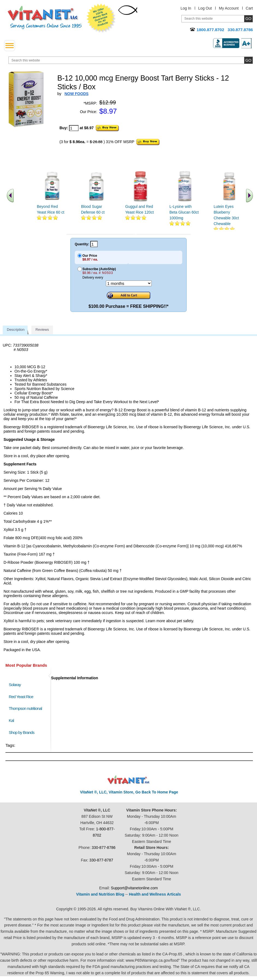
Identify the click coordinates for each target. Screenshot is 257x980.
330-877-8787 (101, 860)
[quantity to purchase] (74, 128)
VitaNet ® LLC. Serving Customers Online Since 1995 (45, 18)
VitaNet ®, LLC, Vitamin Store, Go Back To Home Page (129, 792)
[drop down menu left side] (10, 46)
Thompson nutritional (25, 708)
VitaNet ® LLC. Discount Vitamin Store (129, 780)
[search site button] (248, 60)
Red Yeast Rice (21, 697)
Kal (11, 720)
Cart (249, 8)
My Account (229, 8)
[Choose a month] (129, 283)
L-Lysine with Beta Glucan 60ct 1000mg (184, 212)
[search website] (131, 60)
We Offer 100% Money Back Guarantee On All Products (101, 18)
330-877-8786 (104, 848)
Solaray (15, 685)
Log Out (205, 8)
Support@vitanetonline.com (134, 888)
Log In (186, 8)
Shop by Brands (23, 732)
